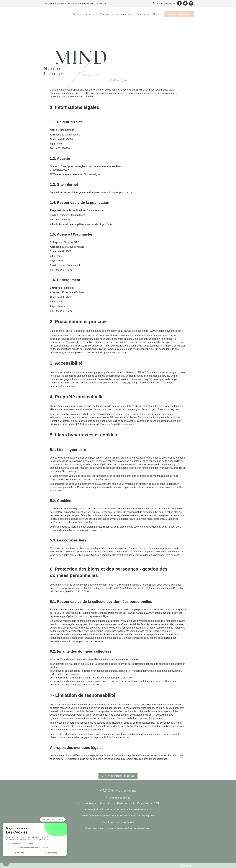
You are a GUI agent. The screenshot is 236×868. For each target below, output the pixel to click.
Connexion (186, 865)
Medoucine (111, 866)
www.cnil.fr (96, 530)
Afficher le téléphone (166, 3)
